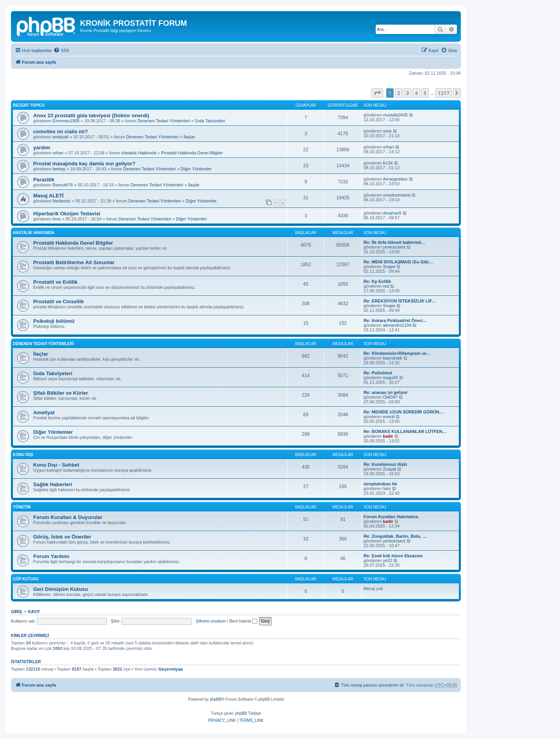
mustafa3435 (396, 115)
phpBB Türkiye (248, 713)
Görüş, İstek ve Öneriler (62, 537)
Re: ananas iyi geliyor (386, 392)
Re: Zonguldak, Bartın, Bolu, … (395, 536)
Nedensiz (62, 201)
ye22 (388, 560)
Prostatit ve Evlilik (55, 282)
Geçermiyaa (171, 669)
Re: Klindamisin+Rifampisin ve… (397, 353)
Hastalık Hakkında (139, 153)
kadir (388, 436)
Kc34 (388, 163)
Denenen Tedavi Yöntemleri (164, 121)
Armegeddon (395, 179)
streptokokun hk (380, 484)
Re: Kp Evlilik (377, 281)
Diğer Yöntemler (196, 169)
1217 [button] (444, 93)
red (386, 286)
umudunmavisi (397, 195)
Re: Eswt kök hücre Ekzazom (393, 556)
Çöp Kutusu (26, 579)
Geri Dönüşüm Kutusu (61, 589)
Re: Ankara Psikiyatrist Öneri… (395, 320)
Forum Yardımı (51, 556)
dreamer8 (392, 213)
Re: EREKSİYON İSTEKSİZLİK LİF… (400, 301)
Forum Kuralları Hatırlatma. (391, 517)
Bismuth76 (63, 185)
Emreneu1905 (66, 121)
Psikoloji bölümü (54, 321)
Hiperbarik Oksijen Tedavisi (67, 214)
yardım (42, 148)
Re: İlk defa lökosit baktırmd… (394, 242)
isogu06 (391, 378)
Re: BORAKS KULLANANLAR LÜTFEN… (405, 431)
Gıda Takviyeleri (210, 121)
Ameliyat (44, 412)
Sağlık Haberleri (53, 484)
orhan (58, 153)
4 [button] (416, 93)
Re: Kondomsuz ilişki (385, 464)
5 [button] (425, 93)
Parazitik (44, 180)
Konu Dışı (23, 455)
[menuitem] (61, 50)
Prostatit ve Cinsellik (59, 302)
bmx (57, 219)
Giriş (17, 612)
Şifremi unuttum (211, 621)
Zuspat (390, 469)
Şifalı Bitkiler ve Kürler (61, 393)
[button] (377, 93)
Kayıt (34, 612)
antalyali (61, 137)
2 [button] (399, 93)
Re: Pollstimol (378, 373)
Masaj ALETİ (48, 196)
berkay (59, 169)
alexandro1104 (397, 325)
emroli (389, 417)
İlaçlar (189, 137)
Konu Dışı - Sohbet (56, 465)
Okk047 (391, 397)
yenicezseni (394, 247)
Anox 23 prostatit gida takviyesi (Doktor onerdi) (91, 115)
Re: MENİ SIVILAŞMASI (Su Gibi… (398, 262)
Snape (389, 267)
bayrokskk (393, 358)
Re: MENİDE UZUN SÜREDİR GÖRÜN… (404, 412)
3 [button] (408, 93)
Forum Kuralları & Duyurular (68, 517)
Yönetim (22, 507)
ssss (387, 131)
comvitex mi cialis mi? (61, 132)
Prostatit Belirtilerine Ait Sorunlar (74, 262)
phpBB (216, 699)
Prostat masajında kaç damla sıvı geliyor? (84, 164)
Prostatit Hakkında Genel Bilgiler (192, 153)
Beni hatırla (243, 621)
